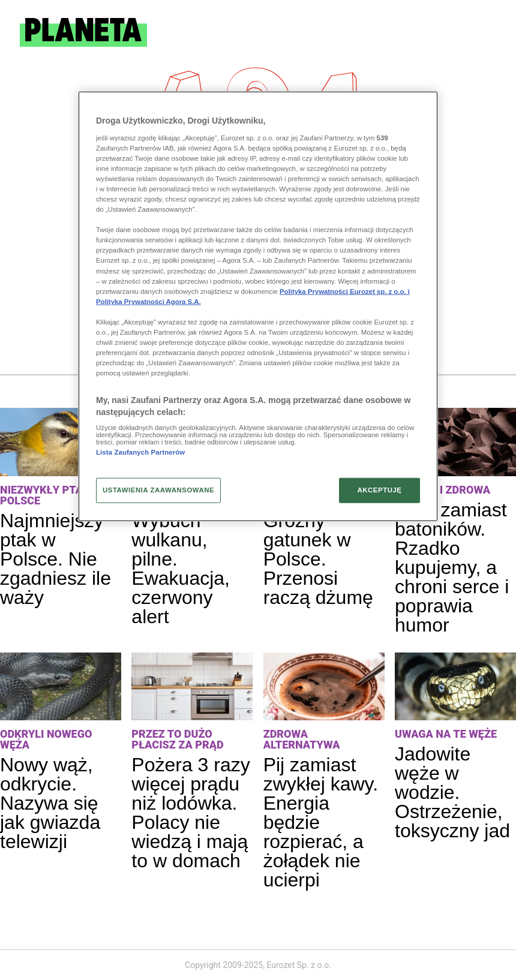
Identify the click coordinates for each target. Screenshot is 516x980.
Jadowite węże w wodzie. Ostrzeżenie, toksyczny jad (452, 792)
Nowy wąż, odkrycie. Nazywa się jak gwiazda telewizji (50, 803)
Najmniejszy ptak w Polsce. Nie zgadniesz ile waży (55, 559)
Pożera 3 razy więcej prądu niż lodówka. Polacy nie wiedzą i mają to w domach (190, 813)
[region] (258, 306)
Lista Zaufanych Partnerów (140, 452)
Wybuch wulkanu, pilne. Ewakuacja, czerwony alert (181, 569)
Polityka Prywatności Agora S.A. (148, 301)
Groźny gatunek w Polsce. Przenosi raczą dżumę (318, 559)
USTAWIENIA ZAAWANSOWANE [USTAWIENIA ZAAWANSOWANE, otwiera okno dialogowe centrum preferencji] (158, 490)
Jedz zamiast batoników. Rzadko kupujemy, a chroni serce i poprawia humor (452, 567)
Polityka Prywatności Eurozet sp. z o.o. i (345, 291)
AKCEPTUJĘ (379, 490)
